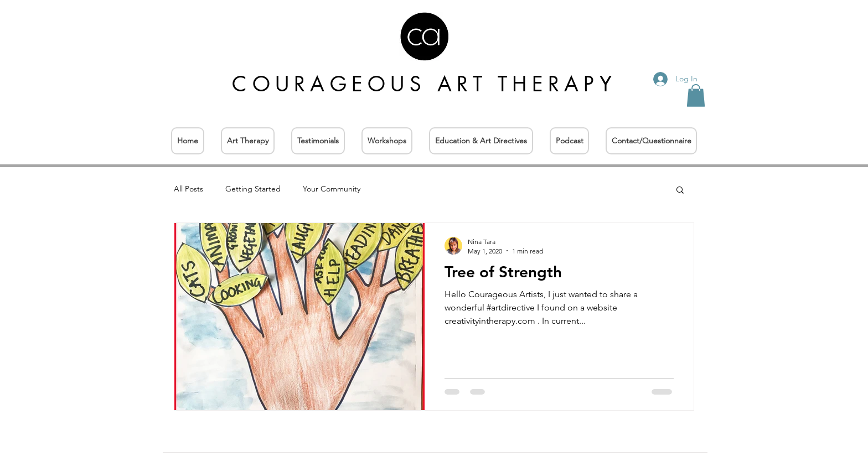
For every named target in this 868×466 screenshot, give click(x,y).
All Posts (188, 189)
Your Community (332, 189)
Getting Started (253, 189)
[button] (696, 95)
